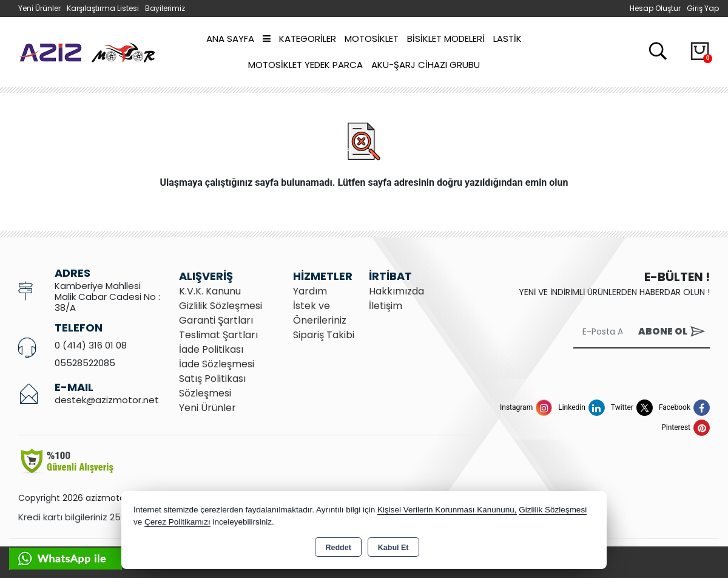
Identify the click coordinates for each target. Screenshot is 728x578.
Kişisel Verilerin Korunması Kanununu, (447, 510)
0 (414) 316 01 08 (91, 345)
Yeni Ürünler (207, 408)
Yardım (310, 291)
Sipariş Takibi (324, 335)
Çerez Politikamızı (177, 522)
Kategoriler (299, 39)
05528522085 (85, 363)
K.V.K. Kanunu (210, 291)
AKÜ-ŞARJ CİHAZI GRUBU (426, 65)
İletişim (386, 306)
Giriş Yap (703, 8)
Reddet (338, 548)
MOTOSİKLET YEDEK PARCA (305, 65)
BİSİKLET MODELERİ (446, 39)
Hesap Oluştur (655, 8)
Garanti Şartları (216, 320)
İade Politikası (211, 349)
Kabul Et (393, 548)
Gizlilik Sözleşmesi (221, 306)
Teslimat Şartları (218, 335)
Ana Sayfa (230, 39)
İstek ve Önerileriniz (320, 313)
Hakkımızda (396, 291)
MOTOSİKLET (372, 39)
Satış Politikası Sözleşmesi (212, 386)
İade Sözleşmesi (217, 364)
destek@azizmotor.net (107, 400)
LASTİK (507, 39)
